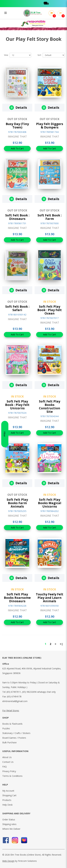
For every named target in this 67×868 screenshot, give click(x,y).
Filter (5, 434)
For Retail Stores (11, 711)
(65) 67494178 (14, 697)
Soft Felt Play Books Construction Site (50, 406)
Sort (39, 55)
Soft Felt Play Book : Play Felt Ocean (50, 310)
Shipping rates (9, 824)
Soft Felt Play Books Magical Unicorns (50, 503)
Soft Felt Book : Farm (50, 217)
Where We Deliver (11, 829)
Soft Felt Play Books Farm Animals (17, 503)
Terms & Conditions (12, 776)
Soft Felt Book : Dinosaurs (17, 217)
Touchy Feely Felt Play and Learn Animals (50, 598)
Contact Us (8, 762)
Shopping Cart (9, 795)
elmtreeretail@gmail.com (15, 701)
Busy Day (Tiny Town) (17, 126)
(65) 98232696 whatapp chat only (39, 692)
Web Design (8, 861)
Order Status (9, 820)
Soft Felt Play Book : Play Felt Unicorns (17, 405)
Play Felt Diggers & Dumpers (50, 126)
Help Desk (7, 805)
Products (7, 800)
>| (61, 644)
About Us (7, 757)
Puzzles (6, 728)
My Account (8, 791)
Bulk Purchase (9, 742)
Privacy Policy (9, 771)
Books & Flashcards (12, 724)
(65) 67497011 (14, 692)
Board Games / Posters (14, 738)
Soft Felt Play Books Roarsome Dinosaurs (17, 598)
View (6, 55)
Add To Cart (17, 148)
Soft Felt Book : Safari (17, 308)
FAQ (4, 767)
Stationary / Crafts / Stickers (16, 733)
